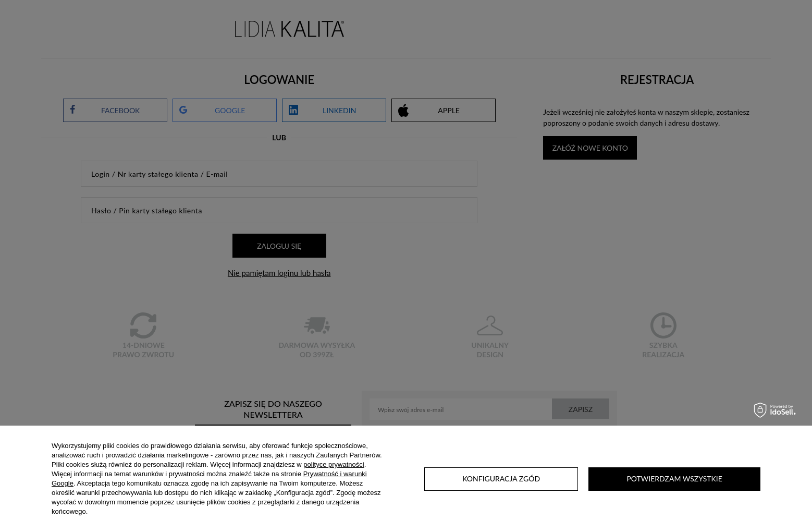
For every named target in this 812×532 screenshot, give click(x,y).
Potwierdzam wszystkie (674, 479)
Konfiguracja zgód (501, 479)
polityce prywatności (334, 464)
